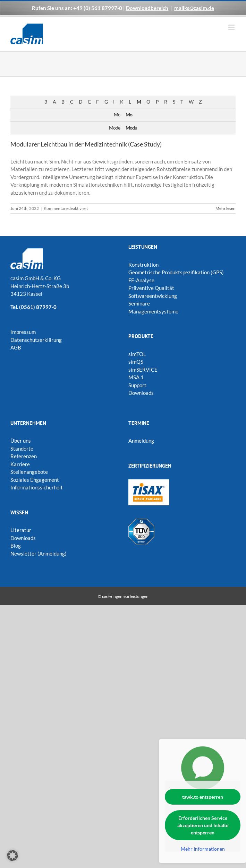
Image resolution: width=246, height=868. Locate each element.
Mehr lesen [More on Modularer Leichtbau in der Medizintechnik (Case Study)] (226, 208)
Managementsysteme (153, 311)
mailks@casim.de (194, 8)
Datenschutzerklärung (36, 340)
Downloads (141, 393)
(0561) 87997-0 (38, 307)
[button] (12, 856)
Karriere (20, 464)
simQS (136, 362)
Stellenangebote (29, 472)
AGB (16, 347)
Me (117, 115)
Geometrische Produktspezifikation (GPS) (176, 272)
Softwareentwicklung (153, 296)
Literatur (21, 530)
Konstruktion (143, 265)
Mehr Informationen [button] (203, 849)
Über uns (21, 441)
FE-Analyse (141, 280)
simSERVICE (143, 370)
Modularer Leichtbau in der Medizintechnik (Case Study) (86, 144)
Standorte (22, 449)
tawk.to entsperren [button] (203, 797)
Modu (131, 128)
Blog (16, 546)
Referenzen (24, 456)
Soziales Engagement (35, 480)
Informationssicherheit (37, 487)
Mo (129, 115)
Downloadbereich (147, 8)
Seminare (139, 303)
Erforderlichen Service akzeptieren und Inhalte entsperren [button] (203, 825)
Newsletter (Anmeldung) (39, 553)
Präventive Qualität (151, 288)
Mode (114, 128)
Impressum (23, 332)
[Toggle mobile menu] (232, 27)
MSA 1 (136, 377)
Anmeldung (141, 441)
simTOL (137, 354)
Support (137, 385)
